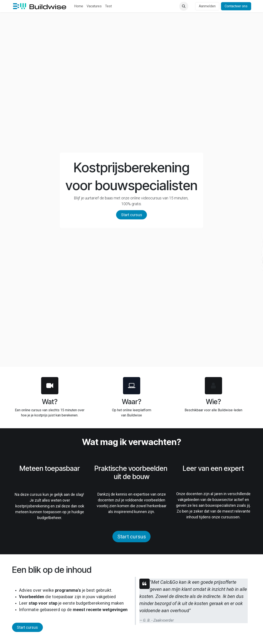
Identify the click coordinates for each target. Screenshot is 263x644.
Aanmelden (207, 6)
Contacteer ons (236, 6)
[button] (184, 6)
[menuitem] (79, 6)
